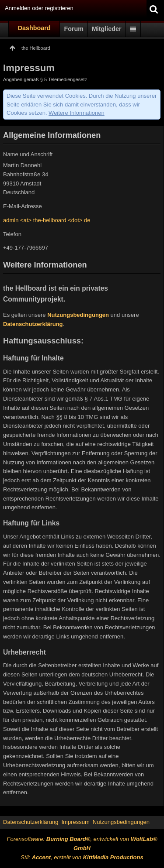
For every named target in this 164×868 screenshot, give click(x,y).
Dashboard (34, 28)
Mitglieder (107, 29)
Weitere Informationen (77, 113)
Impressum (75, 822)
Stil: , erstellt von (82, 857)
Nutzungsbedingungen (78, 315)
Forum (73, 29)
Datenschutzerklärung (33, 324)
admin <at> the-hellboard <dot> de (47, 220)
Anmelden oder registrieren (39, 8)
